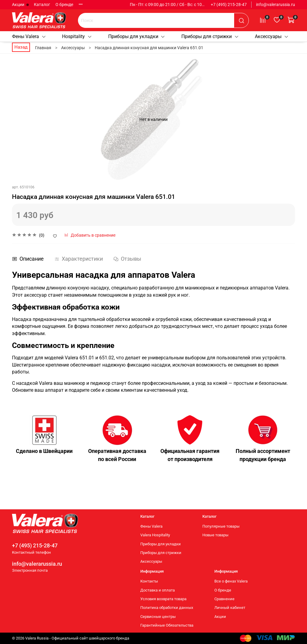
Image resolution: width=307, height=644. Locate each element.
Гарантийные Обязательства (167, 626)
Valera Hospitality (155, 535)
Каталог (42, 4)
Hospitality (77, 36)
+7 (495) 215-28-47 (229, 4)
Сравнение (224, 599)
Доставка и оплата (158, 590)
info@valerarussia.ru (276, 4)
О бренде (64, 4)
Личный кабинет (230, 608)
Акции (19, 4)
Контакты (149, 581)
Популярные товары (221, 526)
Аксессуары (272, 36)
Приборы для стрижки (210, 36)
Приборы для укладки (137, 36)
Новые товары (215, 535)
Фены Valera (29, 36)
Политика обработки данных (167, 608)
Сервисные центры (158, 617)
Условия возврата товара (163, 599)
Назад (21, 47)
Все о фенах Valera (231, 581)
